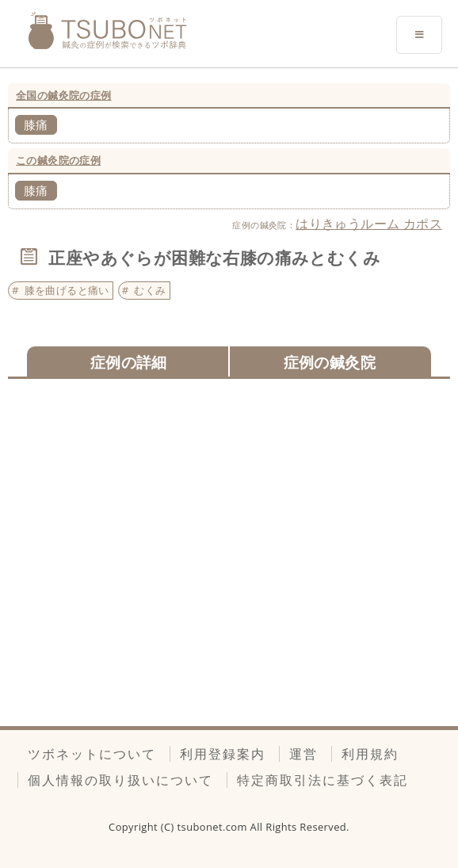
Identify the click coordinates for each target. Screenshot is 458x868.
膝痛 (36, 124)
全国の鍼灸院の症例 (64, 95)
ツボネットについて (92, 754)
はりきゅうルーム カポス (369, 224)
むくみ (150, 290)
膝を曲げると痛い (67, 290)
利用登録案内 (223, 754)
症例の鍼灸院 (330, 362)
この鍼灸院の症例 (58, 160)
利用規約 (370, 754)
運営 (303, 754)
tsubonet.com (214, 827)
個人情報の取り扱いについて (120, 780)
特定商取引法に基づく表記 (323, 780)
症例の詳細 (129, 362)
